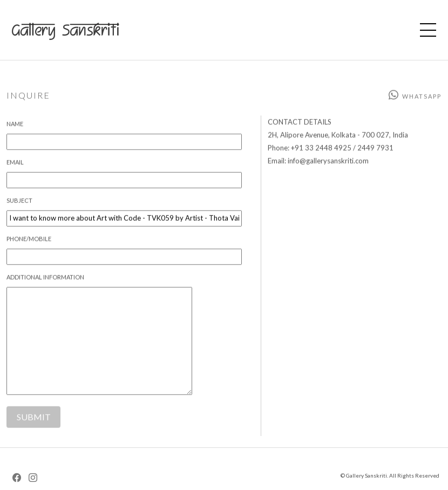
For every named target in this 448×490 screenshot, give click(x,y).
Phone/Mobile (29, 242)
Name (15, 127)
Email (15, 165)
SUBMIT (34, 421)
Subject (19, 204)
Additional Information (45, 280)
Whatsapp (415, 100)
